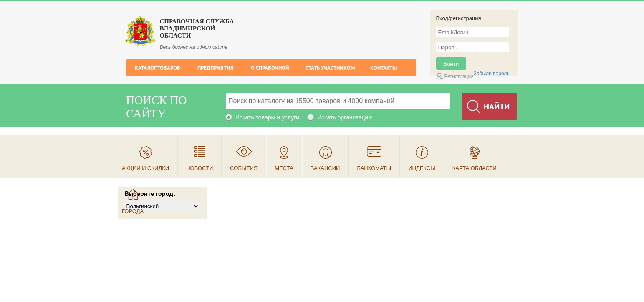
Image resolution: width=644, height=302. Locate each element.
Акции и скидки (145, 168)
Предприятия (216, 68)
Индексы (422, 168)
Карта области (475, 168)
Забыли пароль (492, 74)
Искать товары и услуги (267, 117)
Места (284, 168)
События (244, 168)
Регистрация (459, 76)
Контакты (383, 68)
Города (133, 211)
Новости (200, 168)
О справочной (270, 68)
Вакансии (325, 168)
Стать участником (330, 68)
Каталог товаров (158, 68)
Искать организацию (345, 117)
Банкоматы (374, 168)
